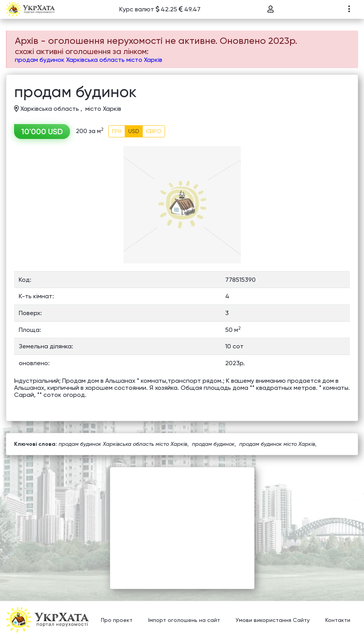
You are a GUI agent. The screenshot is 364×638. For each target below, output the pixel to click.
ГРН (117, 131)
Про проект (117, 620)
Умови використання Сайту (273, 620)
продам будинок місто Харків (277, 444)
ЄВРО (154, 131)
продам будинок (213, 444)
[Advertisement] (182, 522)
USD (134, 131)
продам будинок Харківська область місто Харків (89, 60)
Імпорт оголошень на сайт (184, 620)
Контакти (338, 620)
